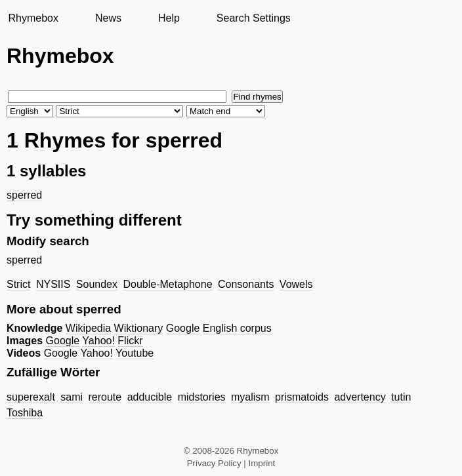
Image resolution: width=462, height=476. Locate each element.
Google (183, 328)
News (108, 18)
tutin (401, 397)
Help (169, 18)
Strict (18, 284)
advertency (360, 397)
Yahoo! (98, 341)
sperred (24, 195)
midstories (202, 397)
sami (72, 397)
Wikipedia (88, 328)
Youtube (135, 353)
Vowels (296, 284)
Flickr (130, 341)
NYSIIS (53, 284)
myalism (250, 397)
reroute (105, 397)
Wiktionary (139, 328)
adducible (150, 397)
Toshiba (25, 413)
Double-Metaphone (167, 284)
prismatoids (302, 397)
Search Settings (254, 18)
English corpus (237, 328)
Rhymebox (33, 18)
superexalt (31, 397)
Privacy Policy (214, 463)
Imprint (262, 463)
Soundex (97, 284)
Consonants (246, 284)
